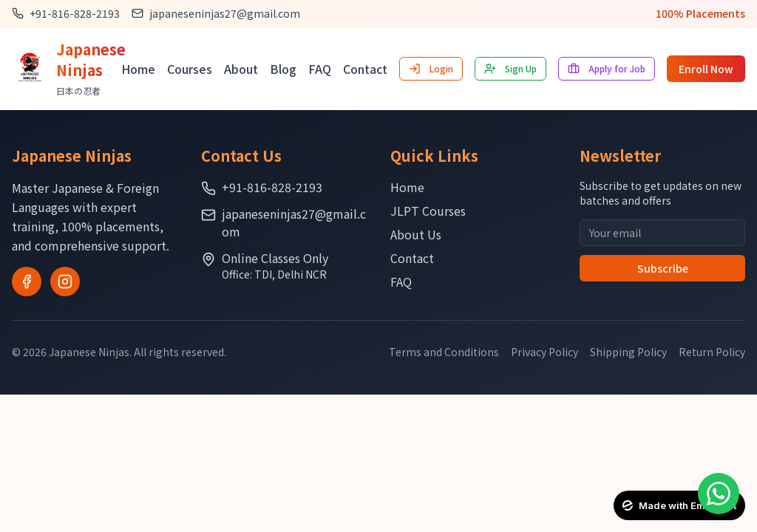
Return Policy (712, 352)
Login (431, 68)
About (241, 69)
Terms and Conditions (444, 352)
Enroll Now (706, 69)
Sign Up (510, 68)
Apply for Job (607, 68)
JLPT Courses (428, 211)
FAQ (320, 69)
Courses (190, 69)
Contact (365, 69)
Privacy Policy (544, 352)
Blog (283, 69)
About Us (416, 234)
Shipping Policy (628, 352)
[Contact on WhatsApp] (719, 494)
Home (138, 69)
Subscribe (663, 268)
